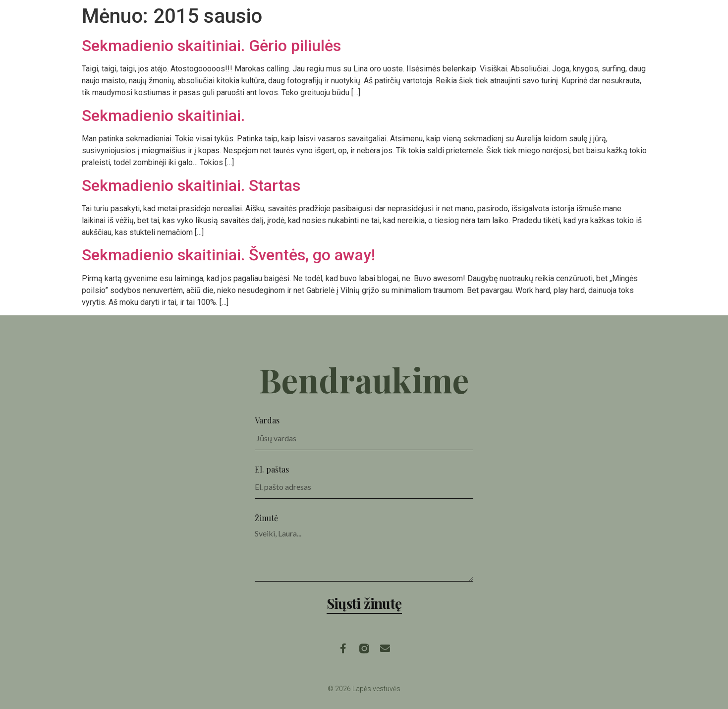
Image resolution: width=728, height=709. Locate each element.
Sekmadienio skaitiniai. (163, 116)
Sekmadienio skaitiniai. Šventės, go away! (228, 255)
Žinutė (266, 518)
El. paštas (272, 469)
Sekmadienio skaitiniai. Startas (191, 185)
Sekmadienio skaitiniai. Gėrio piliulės (211, 46)
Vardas (267, 420)
